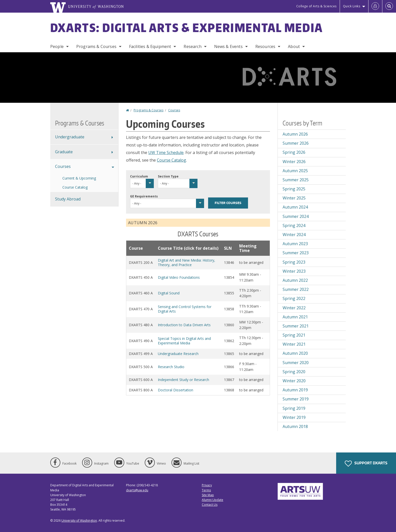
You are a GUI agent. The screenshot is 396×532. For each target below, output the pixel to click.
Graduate (64, 152)
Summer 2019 (296, 399)
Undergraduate (70, 137)
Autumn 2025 (295, 171)
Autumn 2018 (295, 426)
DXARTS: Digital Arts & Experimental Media (187, 28)
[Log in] (375, 6)
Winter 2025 (294, 198)
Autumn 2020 (295, 353)
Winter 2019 (294, 417)
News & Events (228, 46)
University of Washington (79, 521)
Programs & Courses (96, 46)
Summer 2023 (296, 253)
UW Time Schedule (166, 153)
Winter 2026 (294, 162)
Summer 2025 (296, 180)
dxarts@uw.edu (137, 490)
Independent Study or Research (183, 380)
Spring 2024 (294, 225)
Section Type (168, 176)
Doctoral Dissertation (176, 390)
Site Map (208, 495)
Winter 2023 (294, 271)
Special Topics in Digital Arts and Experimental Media (184, 341)
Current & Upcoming (79, 178)
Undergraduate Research (178, 354)
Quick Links (352, 6)
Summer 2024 (296, 216)
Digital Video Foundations (179, 277)
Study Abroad (68, 199)
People (57, 46)
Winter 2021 (294, 344)
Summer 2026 (296, 143)
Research (192, 46)
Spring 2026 (294, 152)
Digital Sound (169, 293)
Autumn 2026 (295, 134)
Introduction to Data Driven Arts (184, 325)
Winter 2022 (294, 308)
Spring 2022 (294, 298)
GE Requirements (144, 196)
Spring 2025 (294, 189)
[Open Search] (389, 6)
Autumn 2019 (295, 390)
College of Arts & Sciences (316, 6)
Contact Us (210, 505)
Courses (174, 110)
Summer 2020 (296, 363)
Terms (206, 490)
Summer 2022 (296, 289)
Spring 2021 (294, 335)
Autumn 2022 (295, 280)
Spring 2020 (294, 372)
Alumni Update (213, 500)
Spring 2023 (294, 262)
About (294, 46)
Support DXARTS (366, 464)
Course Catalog (171, 160)
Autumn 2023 (295, 244)
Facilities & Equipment (150, 46)
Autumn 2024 (295, 207)
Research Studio (171, 367)
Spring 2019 (294, 408)
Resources (265, 46)
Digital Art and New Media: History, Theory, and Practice (187, 262)
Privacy (207, 485)
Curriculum (139, 176)
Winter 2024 (294, 235)
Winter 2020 (294, 381)
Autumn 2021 (295, 317)
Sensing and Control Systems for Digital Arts (185, 309)
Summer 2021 (296, 326)
